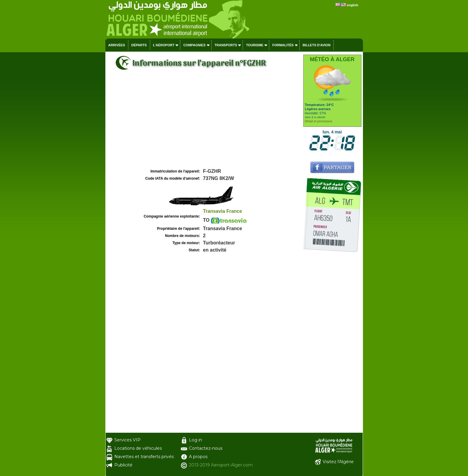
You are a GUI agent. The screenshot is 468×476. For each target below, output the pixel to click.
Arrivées (117, 45)
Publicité (123, 465)
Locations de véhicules (138, 448)
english (353, 5)
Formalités (283, 45)
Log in (195, 440)
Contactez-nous (206, 448)
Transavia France (223, 211)
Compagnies (194, 45)
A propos (198, 457)
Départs (139, 45)
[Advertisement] (204, 123)
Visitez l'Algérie (338, 462)
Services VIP (127, 440)
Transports (226, 45)
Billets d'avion (317, 45)
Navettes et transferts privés (144, 457)
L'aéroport (164, 45)
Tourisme (255, 45)
